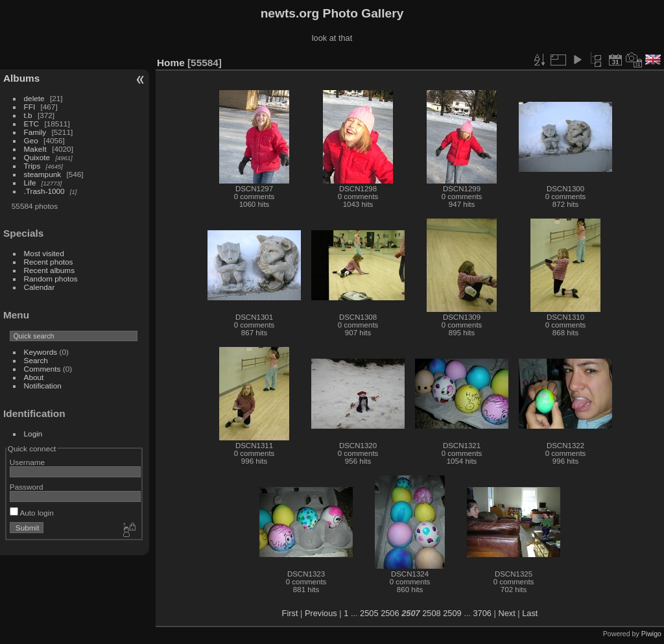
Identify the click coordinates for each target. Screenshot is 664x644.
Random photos (51, 279)
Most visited (44, 253)
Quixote (37, 157)
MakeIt (35, 149)
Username (27, 462)
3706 (482, 613)
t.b (28, 115)
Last (530, 613)
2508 (431, 613)
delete (34, 98)
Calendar (40, 287)
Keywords (41, 352)
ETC (32, 124)
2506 (390, 613)
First (290, 613)
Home (171, 63)
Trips (32, 166)
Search (36, 360)
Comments (42, 369)
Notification (43, 386)
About (34, 377)
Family (35, 132)
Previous (321, 613)
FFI (30, 107)
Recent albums (49, 270)
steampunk (43, 174)
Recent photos (49, 262)
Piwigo (651, 634)
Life (30, 183)
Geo (31, 140)
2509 (452, 613)
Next (506, 613)
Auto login (32, 513)
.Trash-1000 (44, 191)
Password (27, 487)
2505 (369, 613)
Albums (21, 78)
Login (33, 434)
